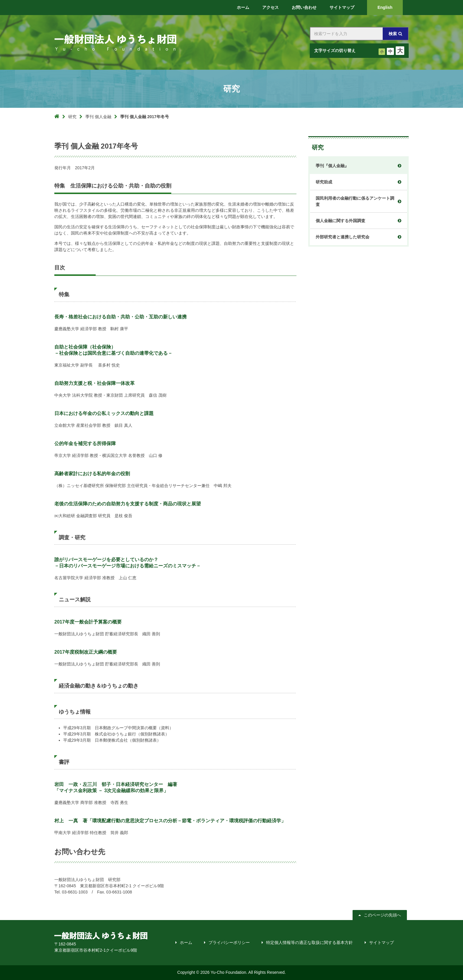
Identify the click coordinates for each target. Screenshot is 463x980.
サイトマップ (382, 942)
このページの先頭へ (381, 915)
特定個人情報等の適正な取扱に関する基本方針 (309, 942)
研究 (72, 117)
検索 (393, 34)
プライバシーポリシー (229, 942)
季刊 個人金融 (98, 117)
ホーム (186, 942)
